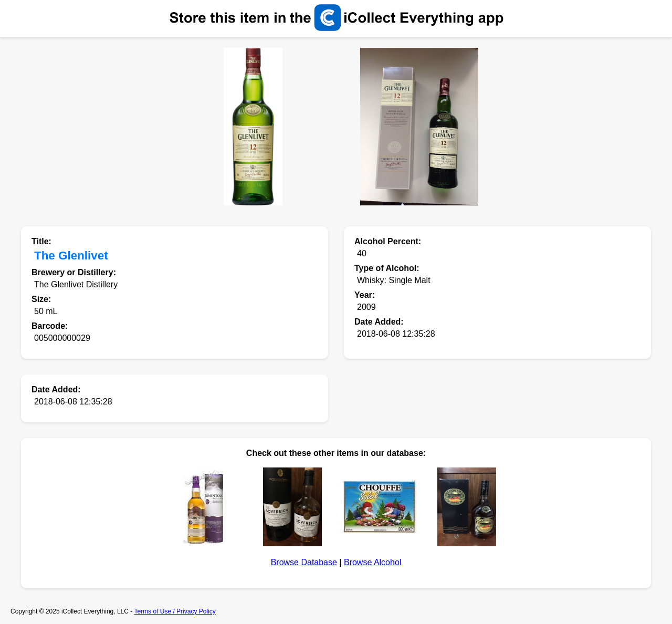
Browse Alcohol (372, 562)
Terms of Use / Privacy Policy (175, 611)
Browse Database (304, 562)
